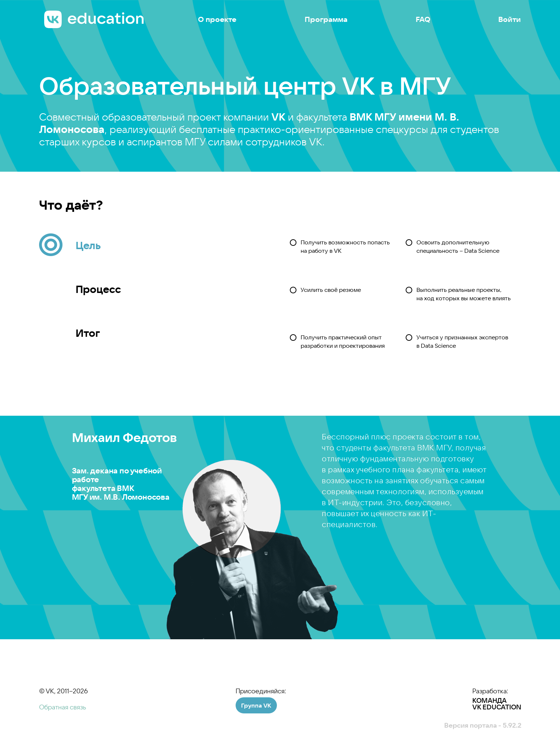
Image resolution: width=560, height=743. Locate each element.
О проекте (217, 19)
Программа (326, 19)
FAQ (423, 19)
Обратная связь (63, 707)
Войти (510, 19)
